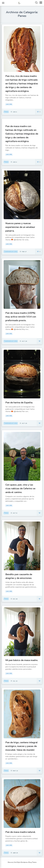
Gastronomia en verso (11, 252)
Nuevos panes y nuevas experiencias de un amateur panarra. (20, 227)
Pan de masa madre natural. (21, 832)
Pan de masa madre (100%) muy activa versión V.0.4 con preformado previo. (21, 317)
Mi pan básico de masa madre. (22, 660)
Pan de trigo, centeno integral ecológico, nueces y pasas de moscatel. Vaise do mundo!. (22, 746)
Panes (6, 112)
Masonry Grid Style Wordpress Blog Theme (22, 862)
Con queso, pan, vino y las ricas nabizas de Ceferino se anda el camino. (20, 489)
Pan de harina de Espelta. (19, 403)
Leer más (9, 104)
